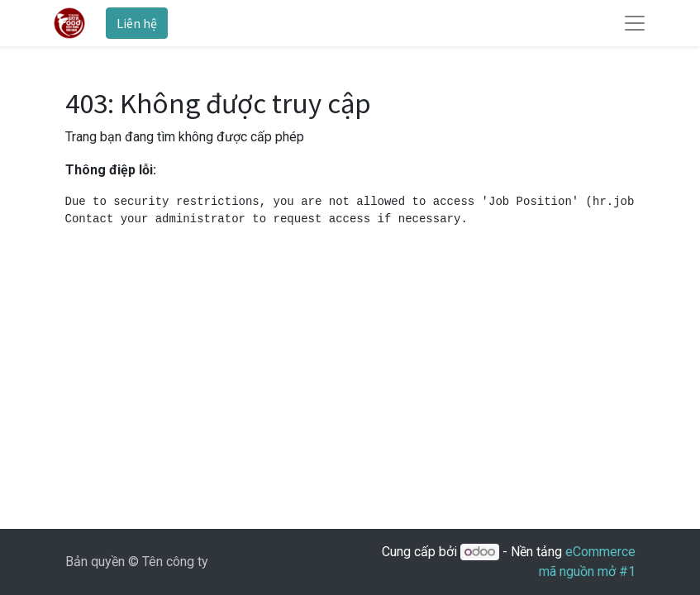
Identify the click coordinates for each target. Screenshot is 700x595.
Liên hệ (137, 23)
